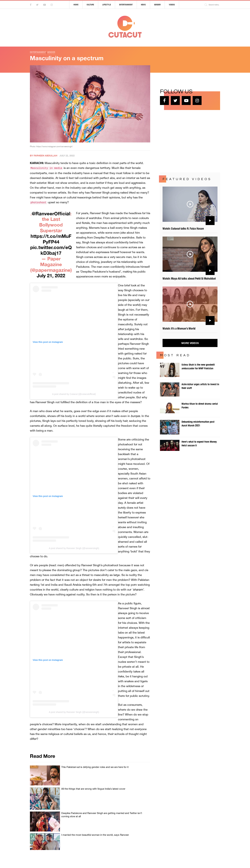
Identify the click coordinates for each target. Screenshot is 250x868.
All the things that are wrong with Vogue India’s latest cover (93, 789)
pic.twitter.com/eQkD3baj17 (51, 250)
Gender (157, 5)
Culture (90, 5)
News (143, 5)
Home (76, 5)
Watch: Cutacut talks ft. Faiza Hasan (183, 229)
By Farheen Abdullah (44, 156)
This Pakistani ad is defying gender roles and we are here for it (95, 767)
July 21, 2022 (51, 275)
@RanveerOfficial (51, 214)
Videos (172, 5)
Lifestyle (107, 5)
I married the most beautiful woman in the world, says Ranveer (95, 835)
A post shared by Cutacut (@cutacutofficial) (74, 394)
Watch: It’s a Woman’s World (179, 328)
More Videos (190, 343)
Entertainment (126, 5)
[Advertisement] (184, 141)
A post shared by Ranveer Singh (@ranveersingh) (74, 548)
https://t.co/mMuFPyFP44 (51, 239)
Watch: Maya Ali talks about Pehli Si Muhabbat (189, 278)
